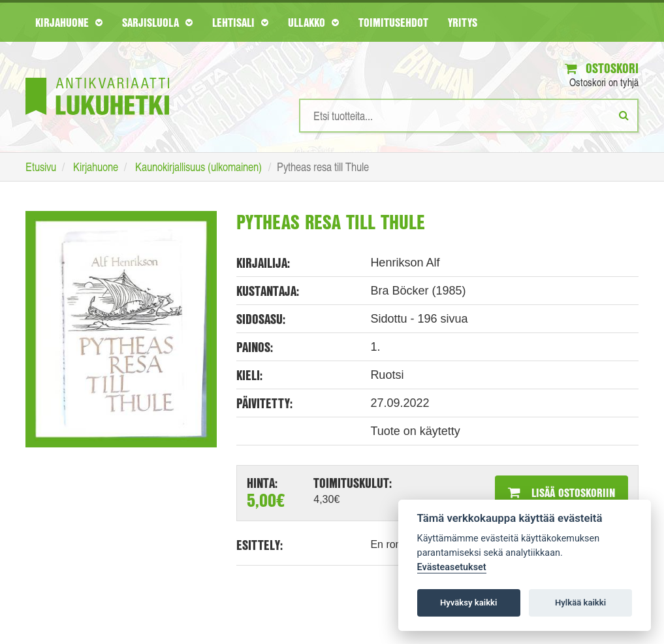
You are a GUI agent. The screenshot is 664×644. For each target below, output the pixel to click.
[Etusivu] (97, 77)
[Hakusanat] (469, 116)
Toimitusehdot (393, 22)
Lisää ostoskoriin (561, 492)
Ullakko (313, 22)
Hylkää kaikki (580, 603)
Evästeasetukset (452, 567)
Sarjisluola (157, 22)
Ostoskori (602, 68)
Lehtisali (240, 22)
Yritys (463, 22)
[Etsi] (624, 115)
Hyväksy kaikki (468, 603)
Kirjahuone (69, 22)
